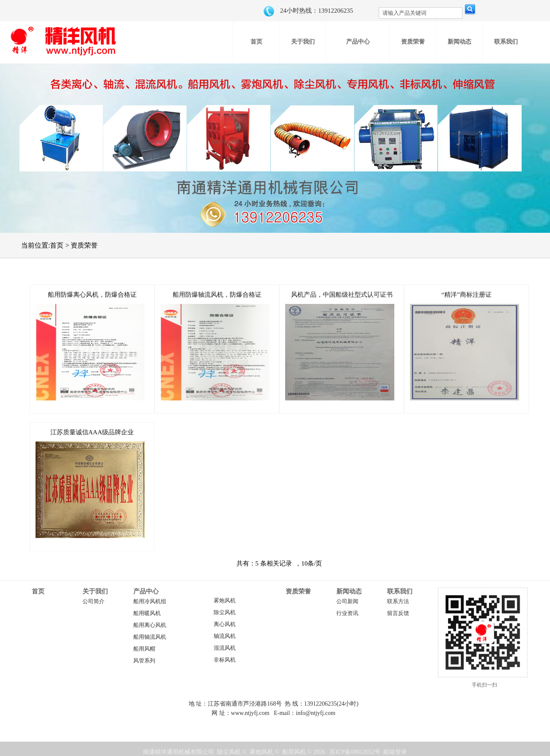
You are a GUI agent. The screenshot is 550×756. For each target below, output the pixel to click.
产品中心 (146, 591)
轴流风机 (225, 636)
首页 (38, 591)
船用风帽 (144, 649)
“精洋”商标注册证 (466, 295)
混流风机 (225, 648)
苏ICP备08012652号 (355, 752)
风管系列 (144, 661)
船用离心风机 (150, 625)
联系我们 (400, 591)
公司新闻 (347, 601)
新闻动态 (349, 591)
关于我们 (95, 591)
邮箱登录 (395, 752)
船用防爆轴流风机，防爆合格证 (217, 295)
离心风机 (225, 624)
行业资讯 (347, 613)
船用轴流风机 (150, 637)
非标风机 (225, 660)
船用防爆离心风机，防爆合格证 (92, 295)
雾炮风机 (225, 601)
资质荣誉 (298, 591)
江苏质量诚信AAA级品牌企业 (92, 432)
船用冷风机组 (150, 601)
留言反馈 (398, 613)
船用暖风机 (147, 613)
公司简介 (93, 601)
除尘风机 (225, 613)
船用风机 (294, 752)
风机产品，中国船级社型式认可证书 (342, 295)
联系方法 (398, 601)
